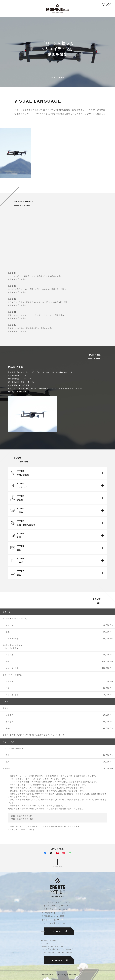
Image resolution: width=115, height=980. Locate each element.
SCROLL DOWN (58, 75)
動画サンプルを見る (18, 279)
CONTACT (60, 931)
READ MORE (60, 960)
